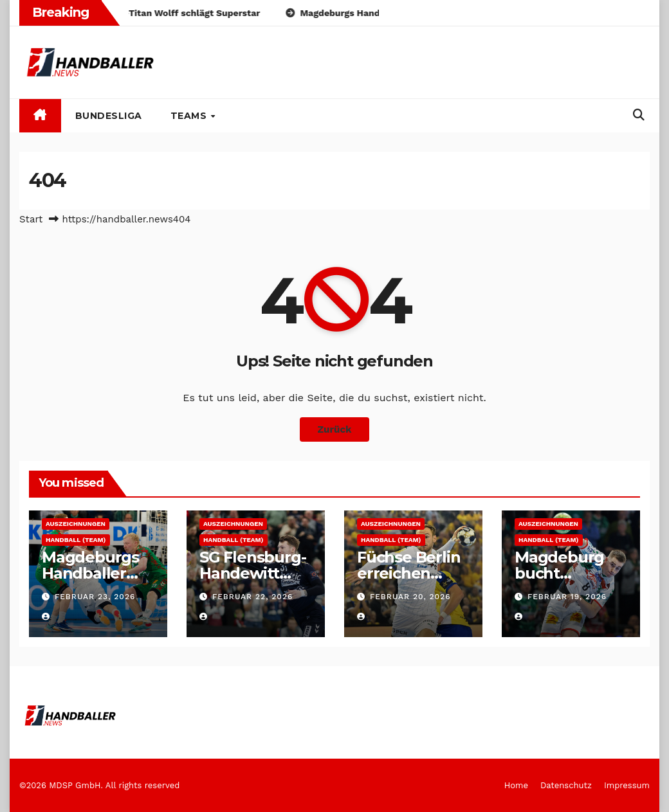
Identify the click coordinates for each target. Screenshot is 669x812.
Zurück (335, 429)
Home (516, 785)
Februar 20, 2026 (410, 597)
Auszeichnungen (76, 524)
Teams (190, 116)
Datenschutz (566, 785)
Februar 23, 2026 (95, 597)
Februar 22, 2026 (252, 597)
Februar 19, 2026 (567, 597)
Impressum (627, 785)
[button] (639, 115)
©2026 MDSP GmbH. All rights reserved (99, 785)
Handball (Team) (76, 540)
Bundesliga (109, 116)
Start (31, 219)
